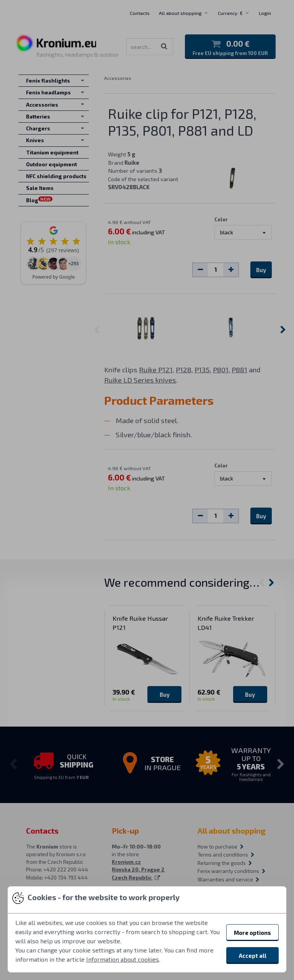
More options (252, 933)
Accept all (253, 956)
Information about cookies (122, 959)
